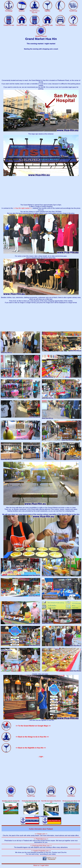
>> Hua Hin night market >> (23, 208)
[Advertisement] (41, 65)
